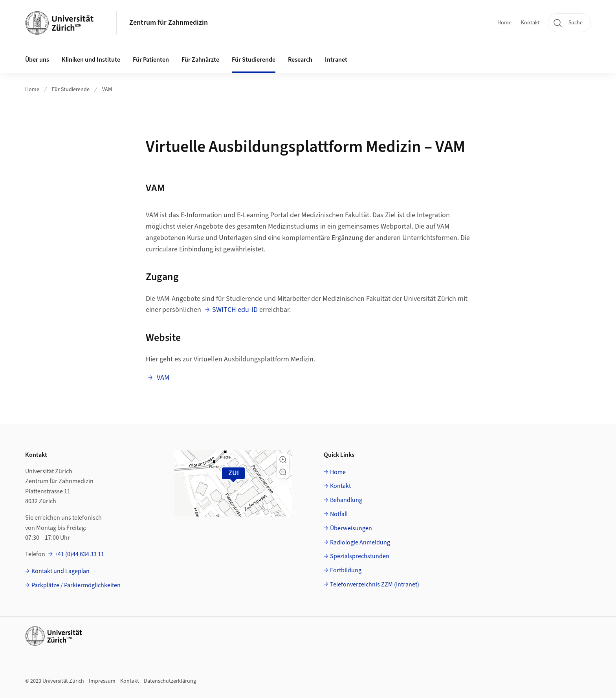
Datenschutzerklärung (170, 681)
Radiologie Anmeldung (360, 542)
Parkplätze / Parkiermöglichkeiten (76, 585)
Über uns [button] (37, 60)
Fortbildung (346, 570)
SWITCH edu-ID (235, 310)
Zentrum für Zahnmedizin (169, 23)
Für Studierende (71, 90)
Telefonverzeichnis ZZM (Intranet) (375, 584)
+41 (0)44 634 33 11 (79, 554)
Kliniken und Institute (91, 60)
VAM (107, 90)
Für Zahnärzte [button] (200, 60)
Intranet (336, 60)
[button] (283, 460)
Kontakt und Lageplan (60, 571)
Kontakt (530, 23)
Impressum (102, 681)
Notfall (339, 514)
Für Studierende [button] (254, 60)
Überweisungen (351, 528)
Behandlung (346, 500)
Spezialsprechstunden (360, 556)
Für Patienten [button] (151, 60)
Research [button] (300, 60)
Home (504, 23)
